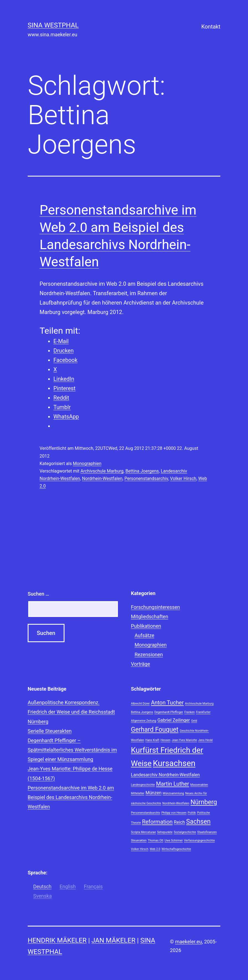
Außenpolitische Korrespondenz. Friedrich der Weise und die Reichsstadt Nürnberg (71, 712)
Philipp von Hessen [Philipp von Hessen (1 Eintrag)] (174, 813)
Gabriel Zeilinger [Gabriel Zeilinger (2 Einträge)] (174, 720)
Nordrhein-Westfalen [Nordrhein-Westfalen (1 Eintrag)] (176, 803)
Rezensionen (149, 654)
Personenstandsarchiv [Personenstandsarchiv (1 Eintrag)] (146, 813)
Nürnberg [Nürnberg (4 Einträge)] (204, 802)
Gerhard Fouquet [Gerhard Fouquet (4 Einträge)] (155, 730)
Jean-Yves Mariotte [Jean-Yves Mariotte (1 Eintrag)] (184, 740)
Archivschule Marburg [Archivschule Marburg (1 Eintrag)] (199, 704)
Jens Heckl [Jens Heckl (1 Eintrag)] (205, 740)
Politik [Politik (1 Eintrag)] (192, 813)
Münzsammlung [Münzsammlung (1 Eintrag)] (173, 793)
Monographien (87, 464)
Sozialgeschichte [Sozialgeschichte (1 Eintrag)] (185, 832)
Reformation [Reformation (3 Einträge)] (157, 822)
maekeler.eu (189, 942)
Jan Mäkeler (114, 940)
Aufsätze (144, 635)
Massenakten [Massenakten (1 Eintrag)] (199, 785)
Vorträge (140, 664)
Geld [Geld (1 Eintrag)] (194, 721)
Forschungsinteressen (155, 607)
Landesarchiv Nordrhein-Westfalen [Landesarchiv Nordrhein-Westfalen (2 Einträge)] (165, 775)
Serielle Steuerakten (50, 731)
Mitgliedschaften (150, 617)
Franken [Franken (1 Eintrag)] (190, 712)
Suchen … (38, 594)
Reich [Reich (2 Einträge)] (179, 822)
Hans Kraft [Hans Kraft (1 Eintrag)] (152, 740)
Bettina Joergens (142, 471)
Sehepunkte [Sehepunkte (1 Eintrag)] (165, 832)
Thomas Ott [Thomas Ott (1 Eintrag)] (156, 840)
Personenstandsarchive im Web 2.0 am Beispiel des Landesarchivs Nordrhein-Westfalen (71, 797)
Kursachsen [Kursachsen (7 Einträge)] (174, 763)
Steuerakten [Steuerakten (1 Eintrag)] (139, 840)
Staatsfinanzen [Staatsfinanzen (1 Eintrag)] (207, 832)
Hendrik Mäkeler (57, 940)
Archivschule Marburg (102, 471)
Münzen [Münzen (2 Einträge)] (154, 793)
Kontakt (211, 27)
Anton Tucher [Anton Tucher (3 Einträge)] (167, 703)
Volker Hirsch (183, 478)
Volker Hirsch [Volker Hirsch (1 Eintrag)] (140, 849)
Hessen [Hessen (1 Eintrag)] (166, 740)
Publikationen (146, 626)
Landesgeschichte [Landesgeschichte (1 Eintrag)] (143, 785)
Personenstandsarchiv (146, 478)
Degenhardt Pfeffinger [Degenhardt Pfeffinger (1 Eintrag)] (169, 712)
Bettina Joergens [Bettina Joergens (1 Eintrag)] (142, 712)
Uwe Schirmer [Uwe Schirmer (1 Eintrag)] (174, 840)
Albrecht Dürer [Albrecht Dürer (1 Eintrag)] (140, 704)
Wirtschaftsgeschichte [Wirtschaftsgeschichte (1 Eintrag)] (176, 849)
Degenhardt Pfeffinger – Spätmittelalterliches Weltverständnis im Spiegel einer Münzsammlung (72, 750)
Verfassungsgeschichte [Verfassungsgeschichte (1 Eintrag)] (199, 840)
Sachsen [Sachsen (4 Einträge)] (198, 822)
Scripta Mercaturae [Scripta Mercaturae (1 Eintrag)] (143, 832)
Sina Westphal (53, 25)
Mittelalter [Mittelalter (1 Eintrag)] (138, 793)
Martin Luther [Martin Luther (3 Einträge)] (173, 784)
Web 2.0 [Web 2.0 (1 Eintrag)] (155, 849)
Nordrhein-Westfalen (102, 478)
